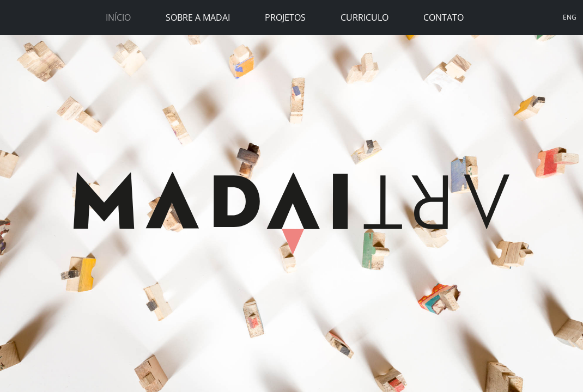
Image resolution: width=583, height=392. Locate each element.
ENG (570, 17)
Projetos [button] (285, 17)
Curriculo (365, 17)
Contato (444, 17)
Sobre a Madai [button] (198, 17)
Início (118, 17)
